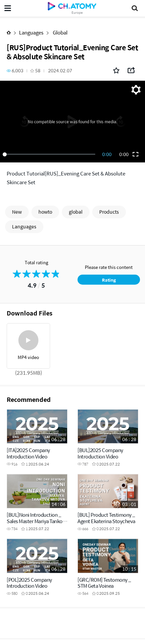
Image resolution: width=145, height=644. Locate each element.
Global (60, 32)
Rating (109, 280)
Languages (31, 32)
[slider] (50, 154)
